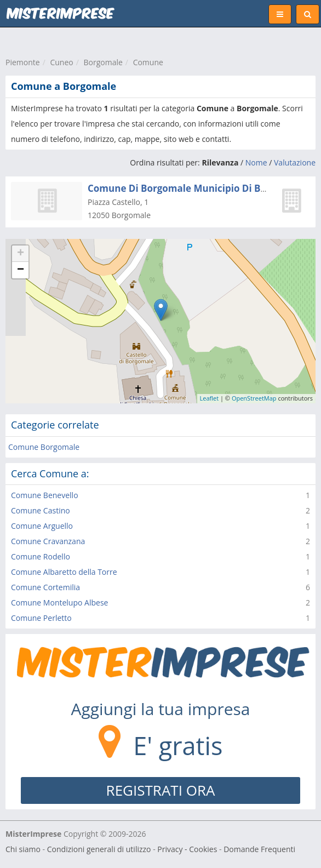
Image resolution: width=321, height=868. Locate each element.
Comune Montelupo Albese (59, 603)
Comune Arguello (42, 526)
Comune (148, 62)
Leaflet (210, 398)
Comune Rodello (41, 556)
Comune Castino (41, 510)
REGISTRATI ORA (161, 790)
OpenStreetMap (254, 398)
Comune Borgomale (44, 447)
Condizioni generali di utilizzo (99, 849)
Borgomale (103, 62)
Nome (256, 162)
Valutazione (295, 162)
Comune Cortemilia (45, 587)
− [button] (21, 270)
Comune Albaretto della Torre (64, 572)
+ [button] (21, 254)
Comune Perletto (41, 618)
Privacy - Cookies (187, 849)
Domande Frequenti (259, 849)
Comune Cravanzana (48, 541)
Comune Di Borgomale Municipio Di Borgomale (196, 188)
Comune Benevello (45, 495)
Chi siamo (23, 849)
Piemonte (23, 62)
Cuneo (61, 62)
